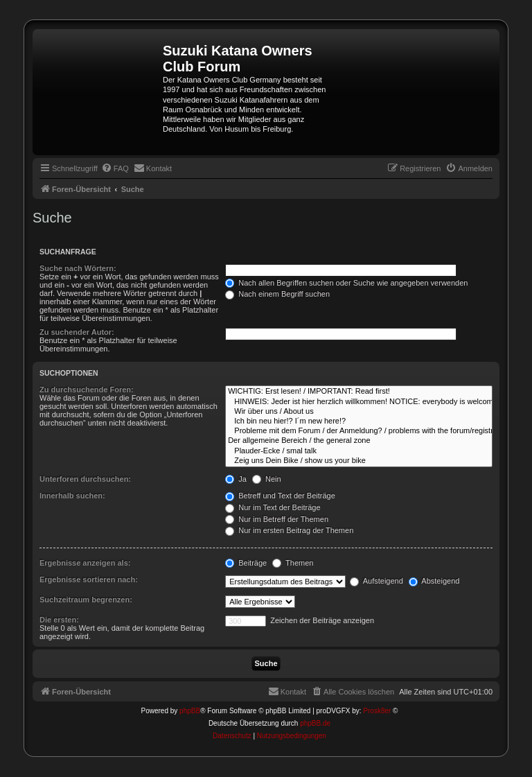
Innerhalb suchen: (72, 496)
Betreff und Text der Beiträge (280, 496)
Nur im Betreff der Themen (277, 519)
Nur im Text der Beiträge (273, 507)
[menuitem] (115, 168)
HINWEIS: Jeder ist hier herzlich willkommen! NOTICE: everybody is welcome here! (359, 402)
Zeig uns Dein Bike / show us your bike (359, 461)
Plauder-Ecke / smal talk (359, 451)
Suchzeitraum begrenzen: (86, 600)
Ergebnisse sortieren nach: (89, 579)
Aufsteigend (376, 581)
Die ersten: (59, 620)
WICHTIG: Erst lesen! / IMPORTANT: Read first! (359, 392)
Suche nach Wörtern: (78, 268)
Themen (293, 563)
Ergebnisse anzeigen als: (85, 563)
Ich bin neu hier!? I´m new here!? (359, 421)
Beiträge (246, 563)
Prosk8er (377, 711)
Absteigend (434, 581)
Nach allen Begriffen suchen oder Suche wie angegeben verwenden (346, 283)
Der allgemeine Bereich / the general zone (359, 441)
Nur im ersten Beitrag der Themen (289, 530)
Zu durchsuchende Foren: (87, 390)
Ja (236, 479)
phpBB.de (315, 723)
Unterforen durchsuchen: (85, 479)
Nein (267, 479)
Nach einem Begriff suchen (277, 294)
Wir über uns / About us (359, 412)
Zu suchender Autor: (77, 332)
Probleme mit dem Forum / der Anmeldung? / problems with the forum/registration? (359, 431)
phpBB (190, 711)
